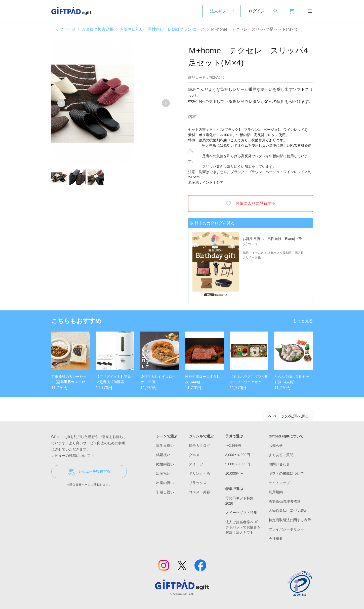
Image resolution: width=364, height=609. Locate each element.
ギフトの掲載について (286, 473)
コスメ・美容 (199, 492)
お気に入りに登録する (251, 204)
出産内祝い (165, 483)
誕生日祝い (165, 445)
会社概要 (276, 539)
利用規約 (276, 492)
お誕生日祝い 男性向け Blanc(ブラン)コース (162, 29)
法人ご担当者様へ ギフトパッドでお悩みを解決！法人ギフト (243, 527)
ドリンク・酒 (199, 473)
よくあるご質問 (281, 455)
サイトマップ (279, 483)
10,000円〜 (234, 473)
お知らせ (276, 445)
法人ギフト (220, 11)
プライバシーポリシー (286, 529)
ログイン (257, 11)
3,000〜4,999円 (238, 455)
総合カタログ (199, 445)
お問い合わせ (279, 464)
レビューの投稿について (74, 456)
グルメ (194, 455)
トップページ (63, 29)
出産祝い (163, 473)
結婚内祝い (165, 464)
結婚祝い (163, 455)
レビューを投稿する (89, 472)
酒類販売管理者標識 (285, 501)
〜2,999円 (233, 445)
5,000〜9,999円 (238, 464)
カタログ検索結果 (98, 29)
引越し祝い (165, 492)
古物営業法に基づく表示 (288, 511)
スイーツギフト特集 (241, 513)
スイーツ (196, 464)
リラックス (198, 483)
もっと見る (303, 321)
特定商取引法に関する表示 (290, 520)
